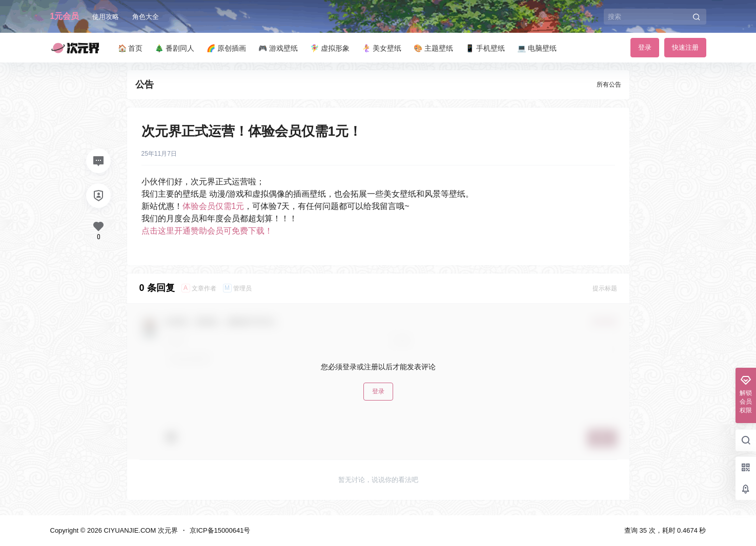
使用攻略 (106, 17)
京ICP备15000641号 (220, 530)
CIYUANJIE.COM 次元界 (140, 530)
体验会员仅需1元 (213, 206)
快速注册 (685, 47)
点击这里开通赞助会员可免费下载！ (207, 231)
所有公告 (609, 85)
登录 (645, 47)
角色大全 (146, 17)
